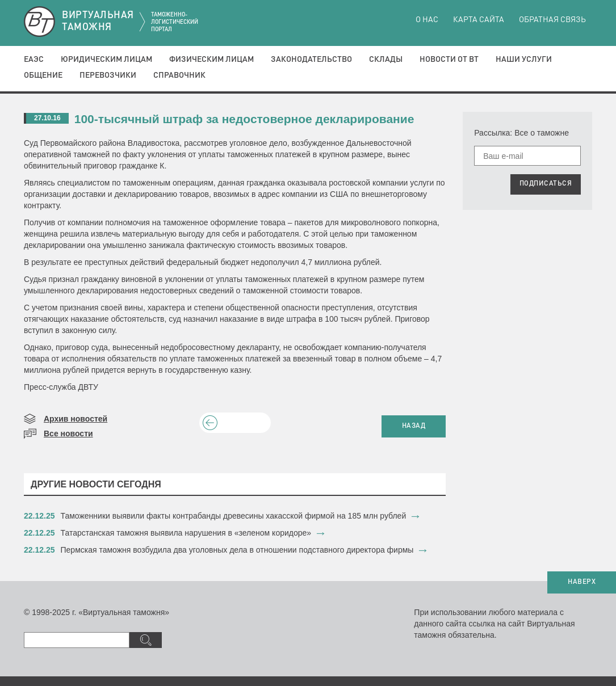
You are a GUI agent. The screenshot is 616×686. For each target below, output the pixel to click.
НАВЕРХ (582, 582)
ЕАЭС (34, 60)
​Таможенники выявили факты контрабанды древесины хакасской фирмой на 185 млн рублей (234, 516)
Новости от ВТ (449, 60)
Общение (43, 75)
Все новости (68, 434)
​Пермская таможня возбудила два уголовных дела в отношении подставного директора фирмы (237, 550)
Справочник (179, 75)
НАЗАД (414, 426)
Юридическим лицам (106, 60)
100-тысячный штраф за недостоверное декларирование (244, 119)
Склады (386, 60)
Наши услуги (524, 60)
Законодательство (311, 60)
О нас (427, 20)
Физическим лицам (211, 60)
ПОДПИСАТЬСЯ (546, 184)
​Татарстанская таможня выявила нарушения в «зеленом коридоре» (186, 533)
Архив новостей (76, 419)
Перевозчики (108, 75)
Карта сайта (479, 20)
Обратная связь (552, 20)
